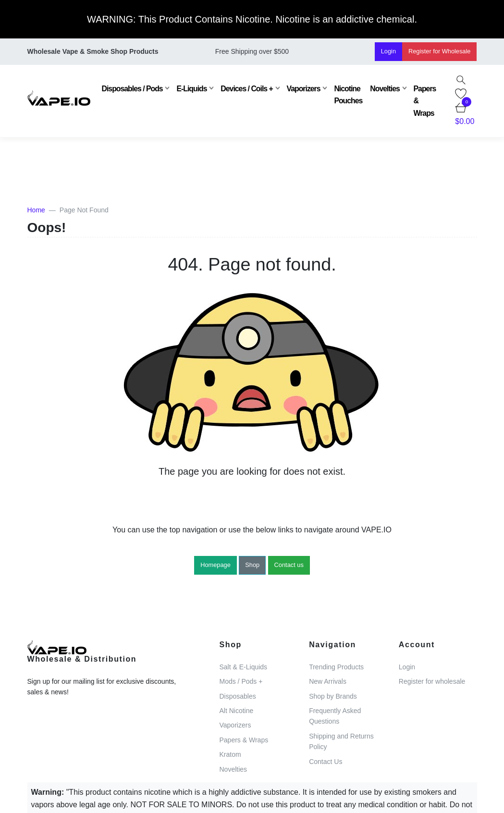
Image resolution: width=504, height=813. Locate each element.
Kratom (230, 754)
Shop (252, 565)
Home (36, 210)
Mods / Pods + (241, 681)
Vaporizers (304, 89)
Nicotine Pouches (348, 95)
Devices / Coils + (246, 89)
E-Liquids (191, 89)
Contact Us (326, 762)
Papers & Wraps (425, 101)
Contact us (289, 565)
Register (439, 51)
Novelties (385, 89)
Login (388, 51)
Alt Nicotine (237, 711)
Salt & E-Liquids (244, 667)
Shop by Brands (333, 696)
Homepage (215, 565)
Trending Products (336, 667)
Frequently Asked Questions (335, 716)
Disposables (238, 696)
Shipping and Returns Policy (341, 741)
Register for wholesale (432, 681)
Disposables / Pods (132, 89)
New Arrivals (328, 681)
